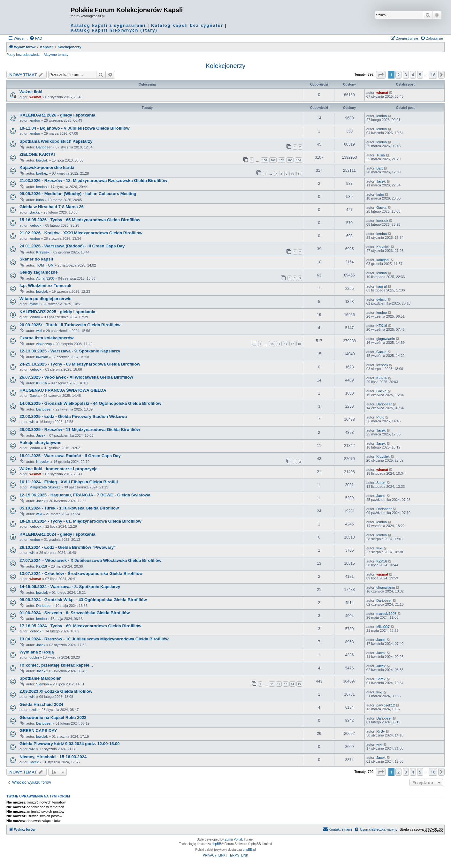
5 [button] (420, 75)
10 (292, 174)
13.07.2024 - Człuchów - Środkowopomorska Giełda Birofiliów (81, 574)
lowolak (42, 160)
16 (286, 344)
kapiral (381, 286)
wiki (39, 331)
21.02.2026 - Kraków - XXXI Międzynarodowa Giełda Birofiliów (81, 233)
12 (279, 684)
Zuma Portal (233, 839)
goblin (34, 657)
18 (299, 344)
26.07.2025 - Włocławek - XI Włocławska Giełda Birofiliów (76, 377)
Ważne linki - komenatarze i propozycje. (59, 469)
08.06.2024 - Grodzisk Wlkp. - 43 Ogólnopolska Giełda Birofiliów (83, 600)
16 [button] (433, 75)
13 (286, 684)
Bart (379, 168)
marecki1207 (386, 614)
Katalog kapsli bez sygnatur (187, 25)
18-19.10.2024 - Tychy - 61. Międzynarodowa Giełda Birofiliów (80, 521)
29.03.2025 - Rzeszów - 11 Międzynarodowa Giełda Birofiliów (80, 430)
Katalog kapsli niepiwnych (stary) (114, 30)
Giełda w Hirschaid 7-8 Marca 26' (52, 207)
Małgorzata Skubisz (45, 487)
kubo (40, 200)
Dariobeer (44, 147)
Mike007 (383, 627)
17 (292, 344)
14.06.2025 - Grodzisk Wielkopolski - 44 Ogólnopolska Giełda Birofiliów (90, 403)
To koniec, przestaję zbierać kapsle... (56, 665)
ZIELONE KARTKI (37, 154)
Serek (381, 483)
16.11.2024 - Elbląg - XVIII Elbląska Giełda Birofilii (69, 482)
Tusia (381, 155)
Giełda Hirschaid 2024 (41, 704)
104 (298, 160)
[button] (381, 75)
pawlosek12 (386, 705)
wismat (35, 97)
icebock (35, 225)
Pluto (380, 417)
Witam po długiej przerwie (46, 299)
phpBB (217, 844)
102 (282, 160)
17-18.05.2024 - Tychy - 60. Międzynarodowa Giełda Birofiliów (80, 626)
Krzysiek (43, 252)
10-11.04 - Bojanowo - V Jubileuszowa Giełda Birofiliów (74, 128)
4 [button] (413, 75)
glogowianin (386, 339)
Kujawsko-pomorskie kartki (47, 167)
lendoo (35, 120)
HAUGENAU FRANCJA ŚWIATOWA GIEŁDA (63, 390)
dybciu (34, 304)
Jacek (381, 181)
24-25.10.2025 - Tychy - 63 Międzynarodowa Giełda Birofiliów (80, 364)
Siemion (42, 684)
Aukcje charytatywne (40, 443)
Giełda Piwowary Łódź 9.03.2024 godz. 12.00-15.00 (70, 744)
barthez (42, 173)
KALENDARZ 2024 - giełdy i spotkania (57, 534)
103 (290, 160)
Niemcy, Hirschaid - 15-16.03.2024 (53, 757)
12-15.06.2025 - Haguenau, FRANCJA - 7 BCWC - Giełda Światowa (85, 495)
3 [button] (406, 75)
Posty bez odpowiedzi (23, 55)
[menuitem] (36, 38)
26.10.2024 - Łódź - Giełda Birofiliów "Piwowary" (68, 547)
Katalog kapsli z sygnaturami (108, 25)
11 (299, 174)
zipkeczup (44, 344)
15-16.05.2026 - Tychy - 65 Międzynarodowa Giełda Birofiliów (80, 220)
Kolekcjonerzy (226, 66)
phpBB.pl (249, 850)
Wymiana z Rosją (37, 652)
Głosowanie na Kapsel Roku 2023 (53, 717)
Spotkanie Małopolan (41, 678)
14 (272, 344)
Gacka (34, 212)
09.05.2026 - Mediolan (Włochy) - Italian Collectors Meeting (78, 194)
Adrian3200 (45, 278)
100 (264, 160)
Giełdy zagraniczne (38, 272)
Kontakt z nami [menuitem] (337, 829)
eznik (34, 710)
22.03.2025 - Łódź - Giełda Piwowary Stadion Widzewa (73, 416)
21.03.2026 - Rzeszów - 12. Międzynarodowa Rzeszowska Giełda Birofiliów (93, 181)
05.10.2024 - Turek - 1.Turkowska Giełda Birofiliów (69, 508)
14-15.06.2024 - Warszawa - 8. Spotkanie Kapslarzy (70, 587)
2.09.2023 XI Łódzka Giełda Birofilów (56, 691)
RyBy (380, 731)
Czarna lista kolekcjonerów (46, 338)
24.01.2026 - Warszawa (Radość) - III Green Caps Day (72, 246)
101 (273, 160)
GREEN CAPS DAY (38, 731)
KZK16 (382, 326)
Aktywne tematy (56, 55)
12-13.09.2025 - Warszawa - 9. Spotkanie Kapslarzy (70, 351)
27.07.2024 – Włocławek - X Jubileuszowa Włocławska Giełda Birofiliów (90, 560)
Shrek (381, 679)
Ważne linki (31, 92)
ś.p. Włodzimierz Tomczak (45, 286)
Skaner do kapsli (36, 259)
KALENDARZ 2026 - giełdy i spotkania (57, 115)
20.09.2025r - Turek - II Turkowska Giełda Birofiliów (70, 325)
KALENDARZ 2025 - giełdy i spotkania (57, 312)
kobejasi (383, 260)
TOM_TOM (45, 265)
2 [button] (398, 75)
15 (279, 344)
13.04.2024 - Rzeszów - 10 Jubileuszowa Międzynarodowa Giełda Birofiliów (94, 639)
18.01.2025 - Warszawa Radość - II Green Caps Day (70, 456)
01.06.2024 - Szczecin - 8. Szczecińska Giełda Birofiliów (75, 613)
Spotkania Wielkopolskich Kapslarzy (56, 141)
